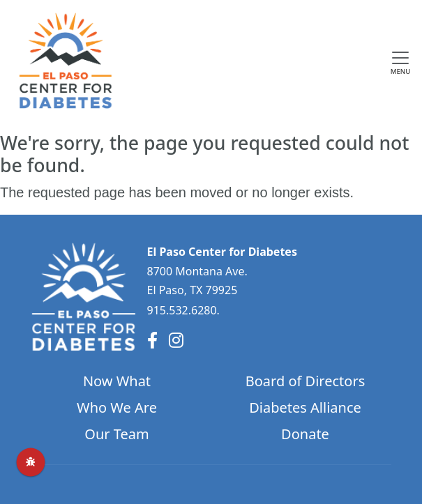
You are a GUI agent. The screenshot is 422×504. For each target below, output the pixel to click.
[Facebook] (152, 340)
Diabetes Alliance (305, 407)
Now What (117, 381)
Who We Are (117, 407)
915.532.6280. (183, 310)
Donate (305, 434)
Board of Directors (306, 381)
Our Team (116, 434)
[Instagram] (176, 340)
